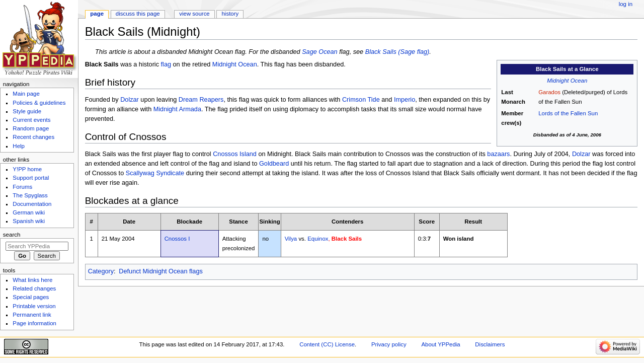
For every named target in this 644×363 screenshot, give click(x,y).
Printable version (34, 306)
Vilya (291, 239)
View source (194, 14)
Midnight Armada (177, 109)
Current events (31, 120)
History (230, 14)
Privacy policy (389, 344)
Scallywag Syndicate (155, 173)
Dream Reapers (201, 100)
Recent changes (33, 137)
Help (19, 146)
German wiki (29, 212)
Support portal (31, 178)
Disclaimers (490, 344)
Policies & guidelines (39, 103)
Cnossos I (177, 239)
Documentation (32, 204)
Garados (549, 92)
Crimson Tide (361, 100)
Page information (34, 323)
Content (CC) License (327, 344)
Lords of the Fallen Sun (568, 113)
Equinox (318, 239)
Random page (31, 128)
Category (101, 271)
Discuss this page (138, 14)
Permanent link (32, 315)
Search (12, 235)
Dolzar (130, 100)
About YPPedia (440, 344)
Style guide (27, 111)
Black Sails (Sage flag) (397, 52)
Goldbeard (274, 164)
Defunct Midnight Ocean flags (160, 271)
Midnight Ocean (567, 81)
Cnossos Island (235, 154)
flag (166, 64)
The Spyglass (30, 195)
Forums (22, 187)
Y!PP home (27, 169)
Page (97, 14)
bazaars (498, 154)
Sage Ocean (320, 52)
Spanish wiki (29, 221)
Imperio (405, 100)
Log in (626, 4)
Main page (26, 94)
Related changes (34, 288)
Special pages (31, 297)
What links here (32, 280)
